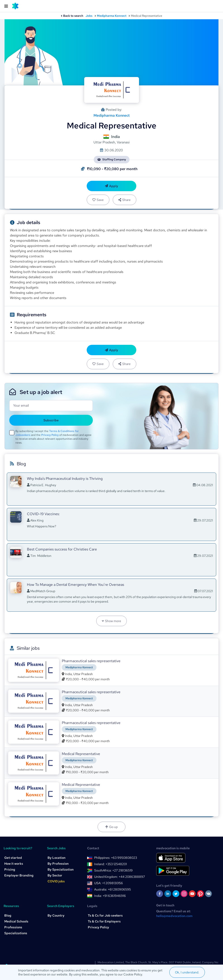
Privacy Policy (50, 435)
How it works (14, 864)
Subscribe (51, 420)
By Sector (55, 875)
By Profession (58, 864)
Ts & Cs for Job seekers (105, 915)
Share (125, 200)
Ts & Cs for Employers (104, 921)
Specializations (16, 933)
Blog (8, 915)
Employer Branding (19, 875)
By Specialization (61, 869)
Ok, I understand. (187, 972)
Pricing (10, 869)
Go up (111, 827)
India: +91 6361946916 (110, 896)
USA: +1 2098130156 (109, 883)
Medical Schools (16, 921)
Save (98, 200)
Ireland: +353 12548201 (110, 864)
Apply (111, 186)
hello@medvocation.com (174, 916)
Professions (13, 927)
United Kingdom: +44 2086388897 (120, 877)
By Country (56, 915)
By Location (56, 858)
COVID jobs (56, 881)
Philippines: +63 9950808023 (116, 858)
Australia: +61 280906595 (113, 889)
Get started (13, 858)
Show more (111, 621)
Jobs (89, 16)
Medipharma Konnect (112, 16)
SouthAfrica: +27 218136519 (113, 870)
